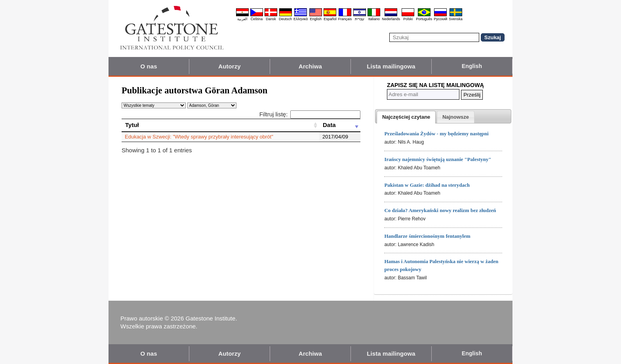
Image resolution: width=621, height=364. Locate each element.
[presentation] (406, 117)
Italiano (374, 19)
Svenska (456, 19)
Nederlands (391, 19)
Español (330, 19)
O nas (149, 66)
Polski (408, 19)
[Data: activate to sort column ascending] (340, 125)
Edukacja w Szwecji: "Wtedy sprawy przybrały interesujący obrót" (199, 137)
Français (345, 19)
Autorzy (230, 66)
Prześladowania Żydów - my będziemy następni (436, 134)
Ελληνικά (301, 19)
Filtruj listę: (310, 114)
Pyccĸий (440, 19)
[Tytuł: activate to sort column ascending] (220, 125)
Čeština (257, 19)
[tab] (406, 117)
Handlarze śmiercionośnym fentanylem (427, 236)
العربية (242, 19)
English (316, 19)
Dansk (271, 19)
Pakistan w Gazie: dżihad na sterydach (427, 185)
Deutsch (285, 19)
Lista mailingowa (391, 66)
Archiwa (310, 66)
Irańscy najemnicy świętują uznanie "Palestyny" (438, 159)
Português (424, 19)
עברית (360, 19)
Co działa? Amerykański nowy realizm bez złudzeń (440, 210)
